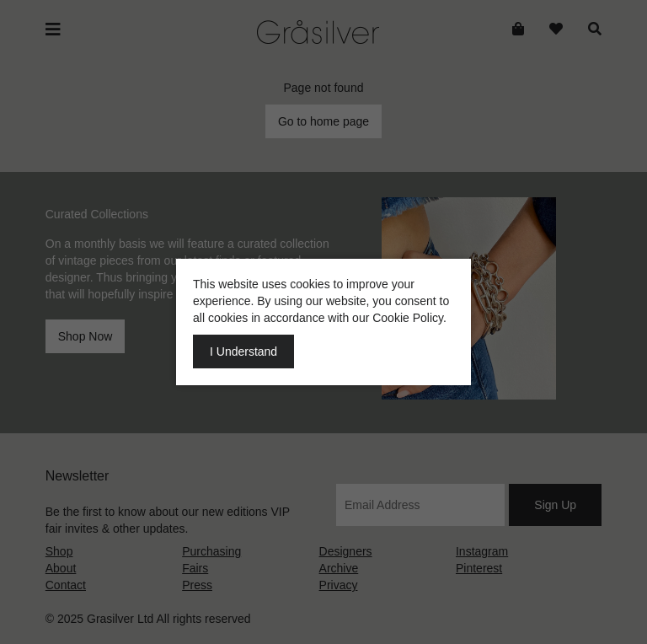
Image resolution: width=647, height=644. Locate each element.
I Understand (243, 352)
